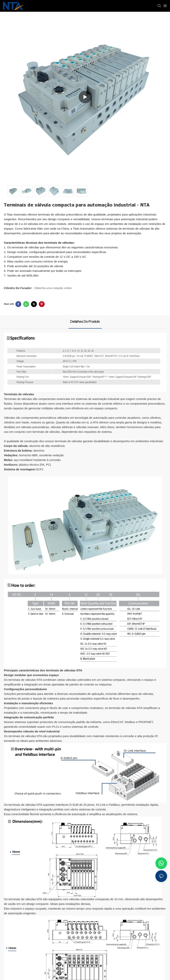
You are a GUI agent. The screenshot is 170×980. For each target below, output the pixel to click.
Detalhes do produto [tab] (85, 322)
